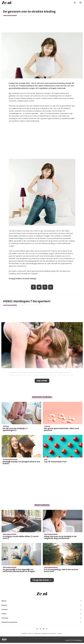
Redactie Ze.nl (37, 15)
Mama (4, 601)
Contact (60, 633)
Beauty (4, 605)
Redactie (24, 633)
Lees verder (42, 381)
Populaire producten (9, 622)
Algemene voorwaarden (49, 633)
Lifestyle (5, 618)
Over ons (31, 633)
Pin (45, 287)
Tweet (39, 287)
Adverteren (38, 633)
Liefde (4, 614)
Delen (33, 287)
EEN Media (79, 640)
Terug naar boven (41, 580)
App (51, 287)
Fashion (5, 609)
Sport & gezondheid (10, 15)
